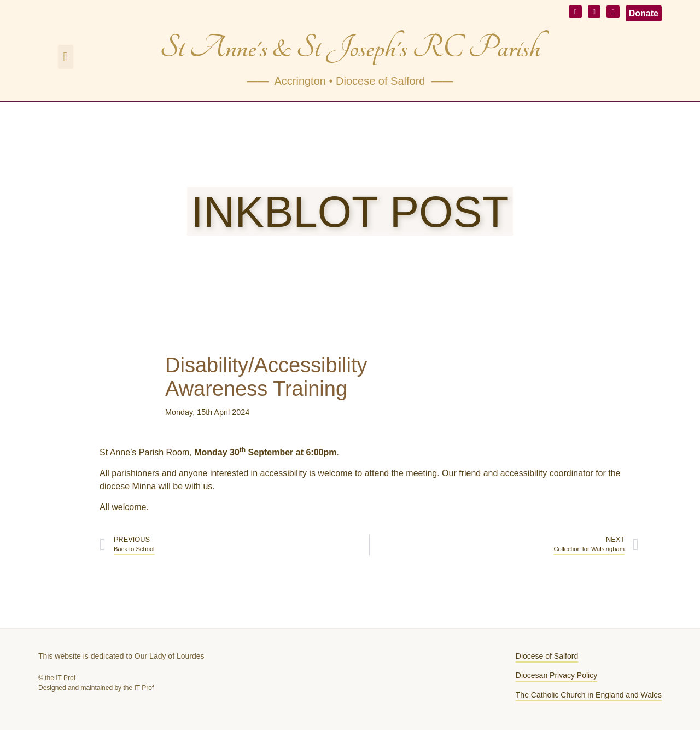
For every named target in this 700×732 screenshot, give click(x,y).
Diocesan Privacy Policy (556, 677)
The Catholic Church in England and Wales (589, 696)
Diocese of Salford (547, 658)
